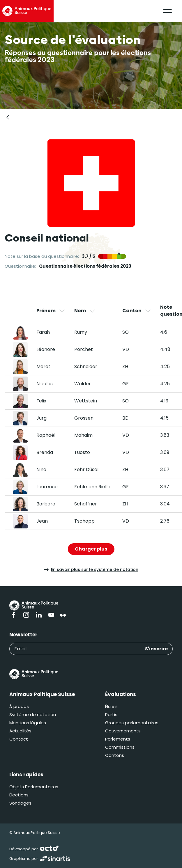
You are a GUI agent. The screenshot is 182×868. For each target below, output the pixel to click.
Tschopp (84, 521)
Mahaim (83, 435)
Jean (42, 521)
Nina (41, 469)
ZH (125, 366)
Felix (41, 401)
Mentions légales (28, 723)
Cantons (115, 755)
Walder (83, 384)
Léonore (46, 349)
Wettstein (86, 401)
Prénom (51, 311)
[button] (167, 11)
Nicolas (45, 384)
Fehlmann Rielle (92, 487)
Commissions (120, 747)
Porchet (84, 349)
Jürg (41, 418)
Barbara (46, 504)
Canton (137, 311)
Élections (19, 795)
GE (126, 384)
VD (126, 349)
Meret (43, 366)
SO (126, 332)
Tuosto (82, 452)
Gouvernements (123, 731)
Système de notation (33, 715)
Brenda (45, 452)
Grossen (84, 418)
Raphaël (46, 435)
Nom (85, 311)
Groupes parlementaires (132, 723)
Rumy (81, 332)
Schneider (86, 366)
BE (125, 418)
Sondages (20, 803)
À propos (19, 706)
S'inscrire (156, 649)
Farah (43, 332)
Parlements (118, 739)
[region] (91, 417)
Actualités (20, 731)
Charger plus (91, 549)
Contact (19, 739)
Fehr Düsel (86, 469)
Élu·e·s (111, 706)
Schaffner (86, 504)
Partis (111, 715)
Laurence (47, 487)
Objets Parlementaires (34, 787)
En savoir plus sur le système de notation (91, 569)
